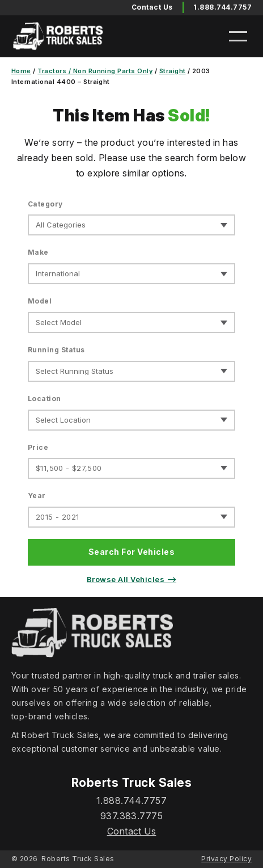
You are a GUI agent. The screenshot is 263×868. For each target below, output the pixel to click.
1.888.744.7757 (222, 7)
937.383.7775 (132, 816)
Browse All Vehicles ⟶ (131, 579)
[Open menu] (238, 36)
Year (37, 496)
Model (40, 301)
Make (38, 252)
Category (45, 204)
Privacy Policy (226, 859)
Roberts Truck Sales (78, 859)
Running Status (56, 350)
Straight (173, 71)
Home (21, 71)
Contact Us (132, 831)
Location (44, 399)
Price (38, 447)
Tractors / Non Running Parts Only (95, 71)
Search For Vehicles (131, 552)
